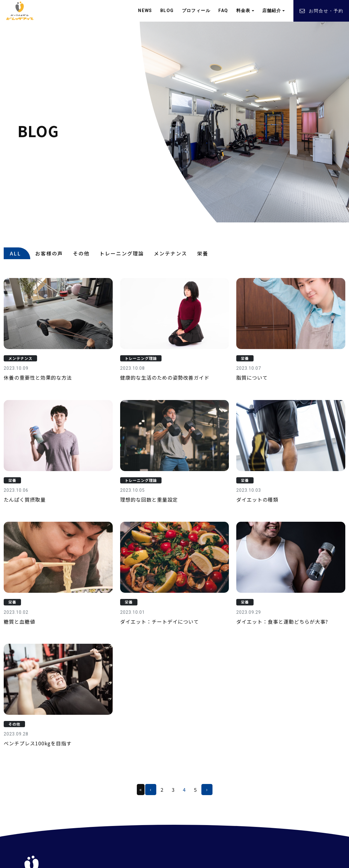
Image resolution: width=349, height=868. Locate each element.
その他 (81, 253)
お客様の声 (49, 253)
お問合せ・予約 (321, 11)
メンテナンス (170, 253)
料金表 (243, 11)
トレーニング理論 (122, 253)
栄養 (203, 253)
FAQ (223, 11)
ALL (15, 253)
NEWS (145, 11)
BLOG (167, 11)
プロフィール (196, 11)
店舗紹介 (272, 11)
